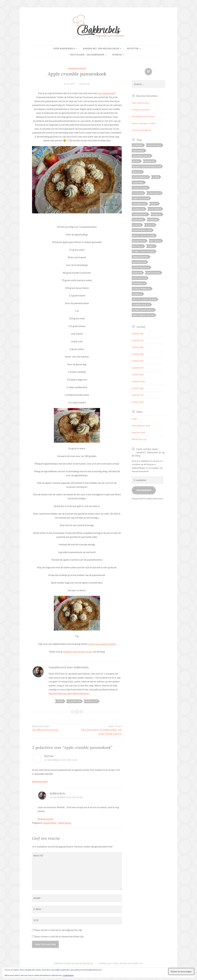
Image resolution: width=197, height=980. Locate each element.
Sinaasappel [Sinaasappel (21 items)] (141, 257)
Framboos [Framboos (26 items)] (139, 204)
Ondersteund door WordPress (74, 964)
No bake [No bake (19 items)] (156, 241)
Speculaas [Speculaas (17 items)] (154, 273)
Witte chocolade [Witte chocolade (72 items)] (145, 299)
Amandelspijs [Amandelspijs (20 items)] (142, 156)
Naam (38, 898)
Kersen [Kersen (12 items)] (153, 220)
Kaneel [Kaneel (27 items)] (157, 214)
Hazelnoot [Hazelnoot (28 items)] (140, 214)
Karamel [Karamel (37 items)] (138, 220)
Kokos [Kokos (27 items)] (150, 225)
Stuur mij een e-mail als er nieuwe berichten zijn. (59, 936)
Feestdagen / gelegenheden (87, 55)
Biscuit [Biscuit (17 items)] (137, 172)
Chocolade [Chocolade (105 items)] (140, 188)
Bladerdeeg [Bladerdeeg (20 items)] (140, 177)
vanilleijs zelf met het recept (77, 652)
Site (36, 920)
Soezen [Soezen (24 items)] (137, 273)
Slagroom (74, 701)
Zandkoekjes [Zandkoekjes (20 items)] (141, 305)
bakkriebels (85, 84)
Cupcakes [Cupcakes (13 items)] (154, 193)
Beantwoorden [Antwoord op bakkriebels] (45, 819)
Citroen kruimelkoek (141, 130)
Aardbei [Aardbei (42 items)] (138, 145)
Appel (60, 701)
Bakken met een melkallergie (101, 48)
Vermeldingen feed (141, 425)
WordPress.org (139, 439)
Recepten (133, 48)
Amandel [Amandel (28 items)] (138, 151)
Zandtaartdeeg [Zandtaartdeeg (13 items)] (143, 310)
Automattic (135, 964)
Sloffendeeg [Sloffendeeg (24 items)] (141, 268)
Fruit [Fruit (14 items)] (154, 204)
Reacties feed (138, 432)
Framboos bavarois (141, 110)
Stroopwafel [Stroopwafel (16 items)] (142, 289)
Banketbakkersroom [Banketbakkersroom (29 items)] (147, 167)
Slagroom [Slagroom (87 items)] (139, 262)
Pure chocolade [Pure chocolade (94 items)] (144, 252)
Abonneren (144, 490)
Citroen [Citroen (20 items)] (138, 193)
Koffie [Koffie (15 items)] (137, 225)
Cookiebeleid (68, 975)
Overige (117, 55)
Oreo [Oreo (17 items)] (151, 246)
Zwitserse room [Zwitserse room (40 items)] (143, 315)
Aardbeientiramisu (54, 728)
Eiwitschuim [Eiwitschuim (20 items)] (141, 198)
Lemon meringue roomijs (143, 123)
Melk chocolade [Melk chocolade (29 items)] (144, 236)
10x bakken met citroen (143, 116)
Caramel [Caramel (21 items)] (138, 183)
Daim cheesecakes (141, 103)
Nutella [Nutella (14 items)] (138, 246)
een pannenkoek (106, 93)
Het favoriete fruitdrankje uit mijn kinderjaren (99, 730)
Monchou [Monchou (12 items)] (139, 241)
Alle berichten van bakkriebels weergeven (69, 693)
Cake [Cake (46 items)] (156, 177)
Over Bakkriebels (64, 48)
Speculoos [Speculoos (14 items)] (140, 278)
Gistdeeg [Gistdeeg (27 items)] (155, 209)
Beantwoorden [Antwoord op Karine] (40, 781)
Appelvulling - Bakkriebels (57, 823)
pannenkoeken (77, 69)
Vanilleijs (92, 701)
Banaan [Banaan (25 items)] (150, 161)
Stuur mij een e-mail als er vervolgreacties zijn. (58, 930)
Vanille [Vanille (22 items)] (137, 294)
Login (134, 419)
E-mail (38, 909)
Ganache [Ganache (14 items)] (139, 209)
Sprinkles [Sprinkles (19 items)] (139, 283)
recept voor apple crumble (102, 644)
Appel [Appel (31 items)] (136, 161)
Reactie (39, 856)
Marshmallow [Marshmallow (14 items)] (142, 230)
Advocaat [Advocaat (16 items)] (155, 145)
